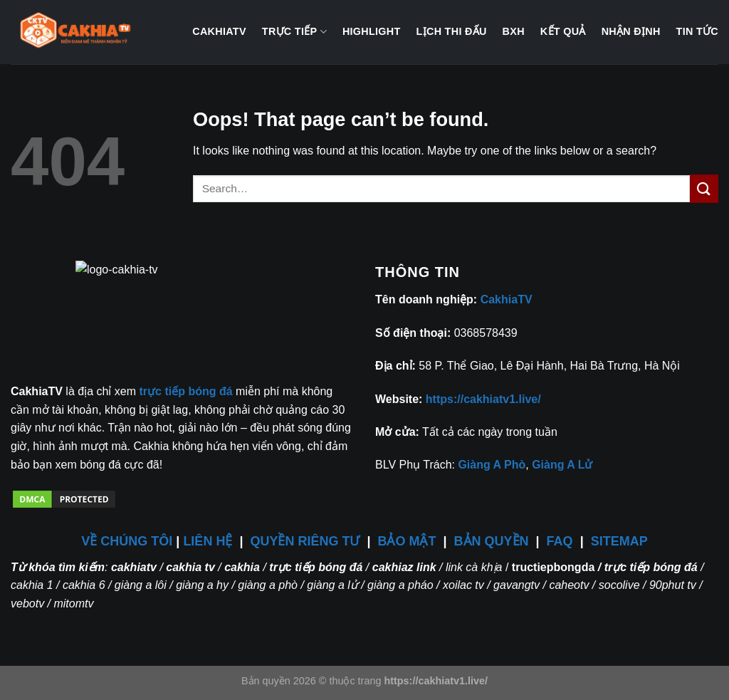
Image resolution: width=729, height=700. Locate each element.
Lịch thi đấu (452, 31)
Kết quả (563, 31)
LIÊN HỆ (208, 541)
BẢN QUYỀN (492, 541)
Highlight (372, 31)
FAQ (560, 541)
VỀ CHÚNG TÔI (127, 541)
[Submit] (704, 188)
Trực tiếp (294, 32)
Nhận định (631, 31)
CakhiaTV (219, 31)
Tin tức (697, 31)
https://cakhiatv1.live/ (483, 399)
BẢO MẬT (407, 541)
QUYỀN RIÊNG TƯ (306, 541)
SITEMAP (619, 541)
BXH (514, 31)
